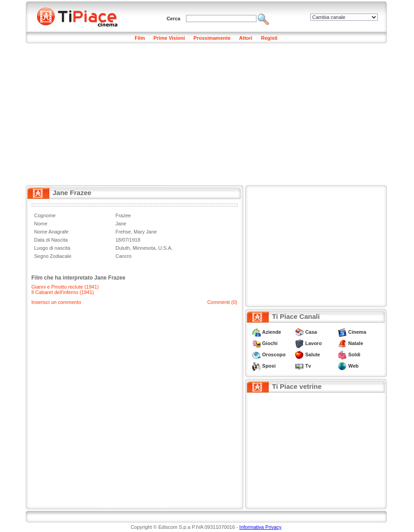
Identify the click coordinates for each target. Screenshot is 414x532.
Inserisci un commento (56, 302)
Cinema (357, 332)
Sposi (269, 366)
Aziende (272, 332)
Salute (313, 355)
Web (353, 366)
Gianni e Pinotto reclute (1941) (65, 287)
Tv (308, 366)
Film (140, 38)
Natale (356, 343)
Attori (246, 38)
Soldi (354, 355)
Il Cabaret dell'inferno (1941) (63, 292)
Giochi (270, 343)
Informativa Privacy (260, 527)
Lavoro (314, 343)
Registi (269, 38)
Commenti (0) (222, 302)
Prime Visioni (169, 38)
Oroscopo (274, 355)
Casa (311, 332)
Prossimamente (212, 38)
